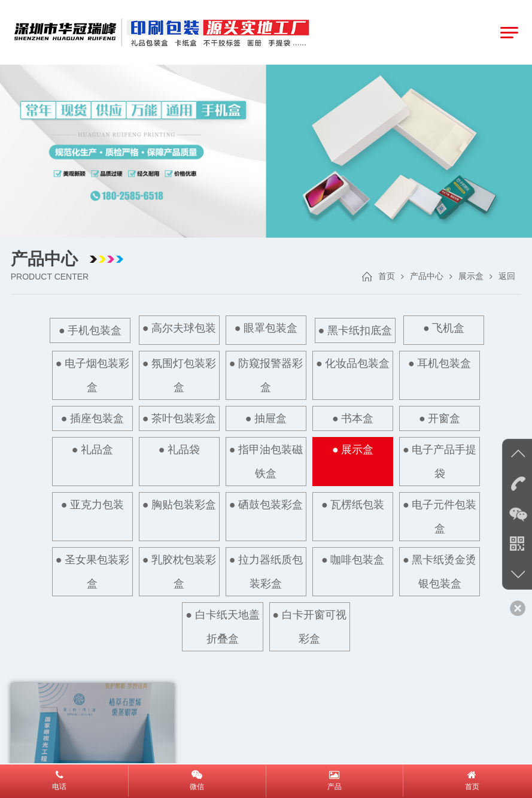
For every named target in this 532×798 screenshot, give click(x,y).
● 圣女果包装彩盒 (91, 571)
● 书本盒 (353, 418)
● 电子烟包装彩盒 (91, 375)
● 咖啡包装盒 (353, 559)
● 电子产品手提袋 (441, 461)
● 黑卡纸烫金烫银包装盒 (441, 571)
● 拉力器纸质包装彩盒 (266, 571)
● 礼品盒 (91, 449)
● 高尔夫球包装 (178, 327)
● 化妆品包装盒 (353, 363)
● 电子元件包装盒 (441, 516)
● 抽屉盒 (266, 418)
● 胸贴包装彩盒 (178, 504)
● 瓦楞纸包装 (353, 504)
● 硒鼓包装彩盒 (266, 504)
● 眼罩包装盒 (266, 327)
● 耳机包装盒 (441, 363)
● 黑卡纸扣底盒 (356, 330)
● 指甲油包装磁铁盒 (267, 461)
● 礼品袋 (179, 449)
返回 (507, 276)
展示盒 (471, 276)
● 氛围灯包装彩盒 (178, 375)
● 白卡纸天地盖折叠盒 (222, 626)
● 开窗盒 (441, 418)
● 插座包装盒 (91, 418)
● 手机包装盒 (88, 330)
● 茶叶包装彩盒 (178, 418)
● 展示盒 (353, 450)
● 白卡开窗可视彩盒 (310, 626)
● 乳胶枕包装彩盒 (178, 571)
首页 (387, 276)
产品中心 (427, 276)
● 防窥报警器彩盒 (266, 375)
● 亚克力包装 (91, 504)
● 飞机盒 (446, 327)
